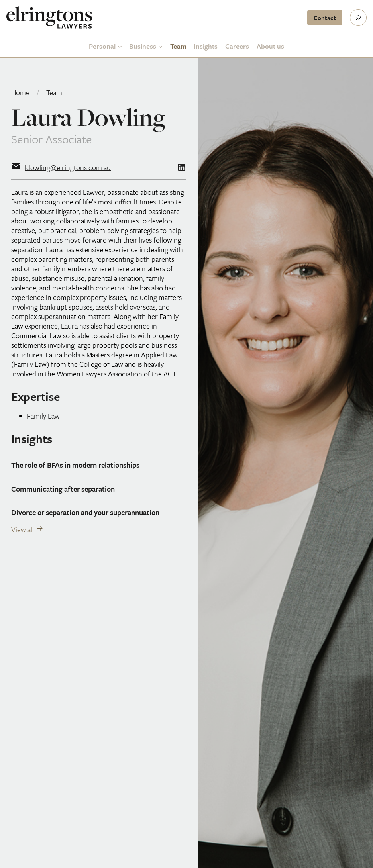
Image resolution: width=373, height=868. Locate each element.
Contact (325, 18)
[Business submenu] (160, 46)
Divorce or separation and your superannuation (85, 512)
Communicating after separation (63, 489)
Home (20, 92)
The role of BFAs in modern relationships (75, 465)
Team (54, 92)
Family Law (43, 416)
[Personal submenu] (120, 46)
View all (23, 529)
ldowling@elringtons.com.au (68, 167)
